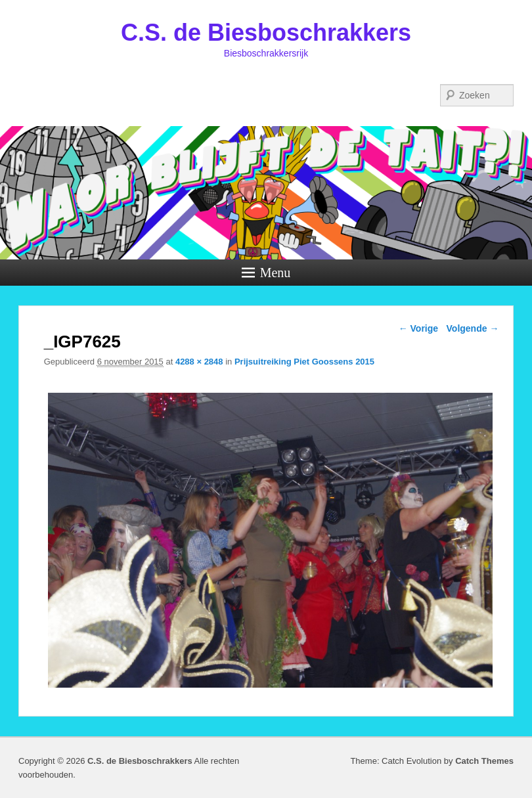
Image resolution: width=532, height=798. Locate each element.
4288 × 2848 (199, 362)
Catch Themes (484, 761)
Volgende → (473, 328)
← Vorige (418, 328)
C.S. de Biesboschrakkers (266, 33)
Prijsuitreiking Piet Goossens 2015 (304, 362)
